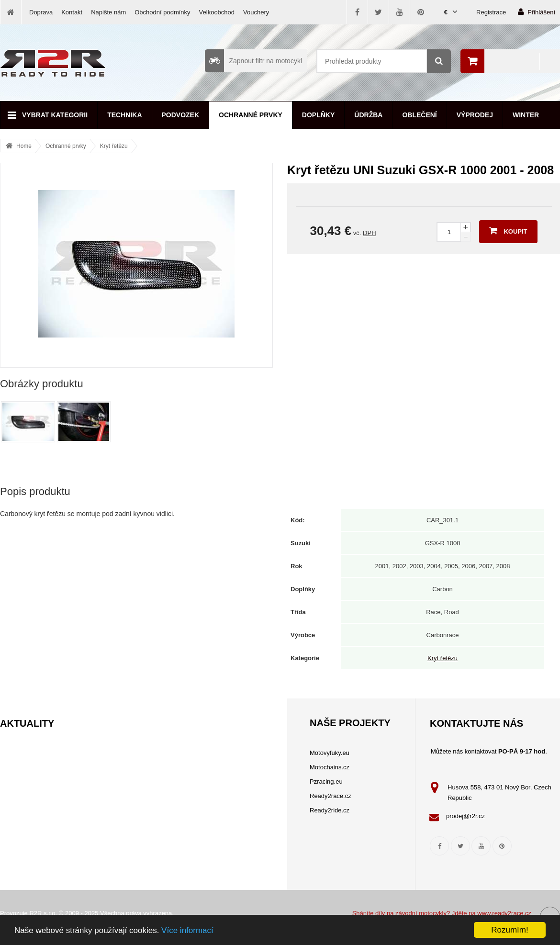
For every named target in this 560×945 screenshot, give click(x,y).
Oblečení (419, 115)
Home (24, 146)
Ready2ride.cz (330, 810)
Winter (526, 115)
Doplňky (318, 115)
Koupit (508, 231)
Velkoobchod (217, 12)
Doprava (41, 12)
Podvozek (181, 115)
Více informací (187, 930)
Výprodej (475, 115)
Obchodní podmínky (162, 12)
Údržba (368, 115)
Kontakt (72, 12)
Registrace (491, 12)
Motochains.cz (330, 767)
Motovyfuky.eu (330, 753)
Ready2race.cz (330, 796)
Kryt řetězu (114, 146)
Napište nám (108, 12)
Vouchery (256, 12)
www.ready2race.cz (504, 913)
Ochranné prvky (251, 115)
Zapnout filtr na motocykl (253, 61)
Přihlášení (537, 12)
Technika (124, 115)
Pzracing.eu (326, 782)
